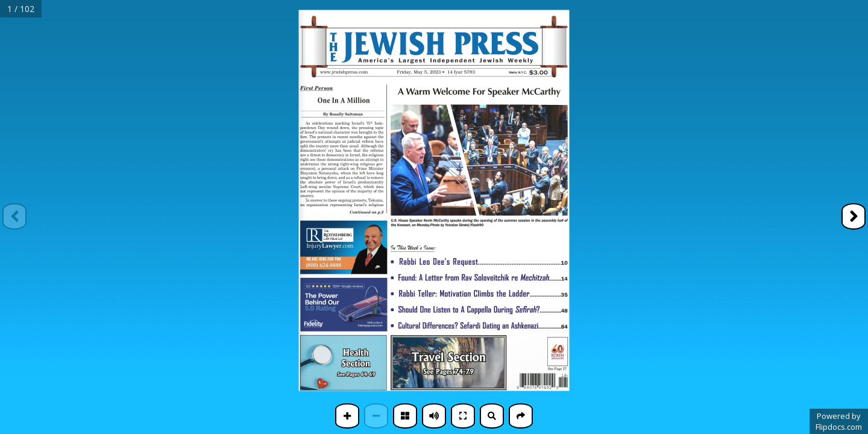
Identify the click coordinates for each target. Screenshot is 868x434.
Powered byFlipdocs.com (839, 421)
